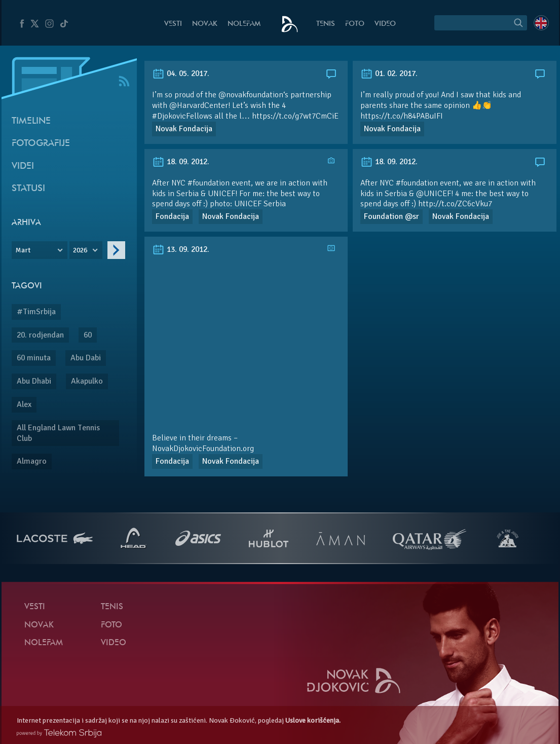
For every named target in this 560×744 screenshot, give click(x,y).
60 (88, 335)
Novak (205, 24)
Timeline (31, 121)
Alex (24, 404)
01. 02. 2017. (389, 73)
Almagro (32, 461)
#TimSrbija (36, 312)
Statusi (28, 189)
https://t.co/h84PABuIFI (402, 116)
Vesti (173, 24)
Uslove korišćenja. (313, 720)
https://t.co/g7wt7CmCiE (295, 116)
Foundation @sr (391, 216)
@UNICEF (434, 194)
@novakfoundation (251, 95)
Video (385, 24)
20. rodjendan (40, 335)
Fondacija (172, 216)
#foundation (417, 183)
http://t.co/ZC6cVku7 (455, 204)
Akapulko (87, 381)
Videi (23, 166)
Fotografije (41, 144)
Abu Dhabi (34, 381)
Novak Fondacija (184, 129)
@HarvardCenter (199, 105)
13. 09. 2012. (181, 249)
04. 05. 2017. (181, 73)
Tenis (326, 24)
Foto (355, 24)
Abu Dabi (86, 358)
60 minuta (34, 358)
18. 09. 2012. (181, 162)
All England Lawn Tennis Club (58, 433)
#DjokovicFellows (182, 116)
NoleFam (244, 24)
